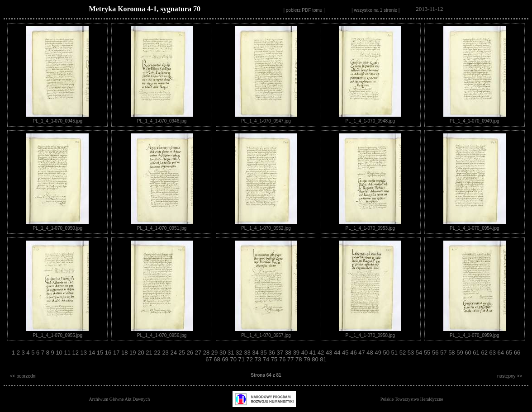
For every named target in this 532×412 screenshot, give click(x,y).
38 (289, 353)
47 (362, 353)
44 (338, 353)
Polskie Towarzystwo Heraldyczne (412, 399)
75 (275, 359)
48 (370, 353)
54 (420, 353)
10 (60, 353)
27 (199, 353)
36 (272, 353)
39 (297, 353)
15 (101, 353)
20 (142, 353)
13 (85, 353)
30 (223, 353)
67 (209, 359)
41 (313, 353)
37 (280, 353)
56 (436, 353)
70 (234, 359)
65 (510, 353)
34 (256, 353)
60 (469, 353)
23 (166, 353)
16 (109, 353)
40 (305, 353)
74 (267, 359)
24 (174, 353)
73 (259, 359)
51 (395, 353)
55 (428, 353)
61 (477, 353)
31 (232, 353)
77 (291, 359)
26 (191, 353)
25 (183, 353)
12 (76, 353)
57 (444, 353)
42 (322, 353)
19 (133, 353)
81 (323, 359)
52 (404, 353)
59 (461, 353)
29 (215, 353)
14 (93, 353)
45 (346, 353)
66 (517, 353)
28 (207, 353)
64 (502, 353)
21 (150, 353)
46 (354, 353)
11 (68, 353)
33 (248, 353)
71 (242, 359)
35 (264, 353)
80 (316, 359)
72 (251, 359)
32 (240, 353)
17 (117, 353)
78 (299, 359)
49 (379, 353)
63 (494, 353)
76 (283, 359)
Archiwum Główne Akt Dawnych (120, 399)
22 (158, 353)
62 (485, 353)
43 (330, 353)
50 (387, 353)
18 (125, 353)
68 (218, 359)
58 (452, 353)
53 (412, 353)
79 (308, 359)
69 (226, 359)
